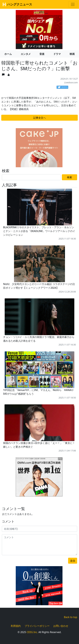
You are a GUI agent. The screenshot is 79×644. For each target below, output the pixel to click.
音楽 (42, 54)
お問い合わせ (61, 626)
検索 (69, 177)
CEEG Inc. (32, 632)
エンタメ (26, 54)
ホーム (8, 54)
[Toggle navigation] (73, 4)
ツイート (63, 87)
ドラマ (57, 54)
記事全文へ (40, 118)
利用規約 (16, 626)
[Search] (31, 177)
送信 (73, 561)
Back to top (71, 617)
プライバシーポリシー (37, 626)
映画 (72, 54)
